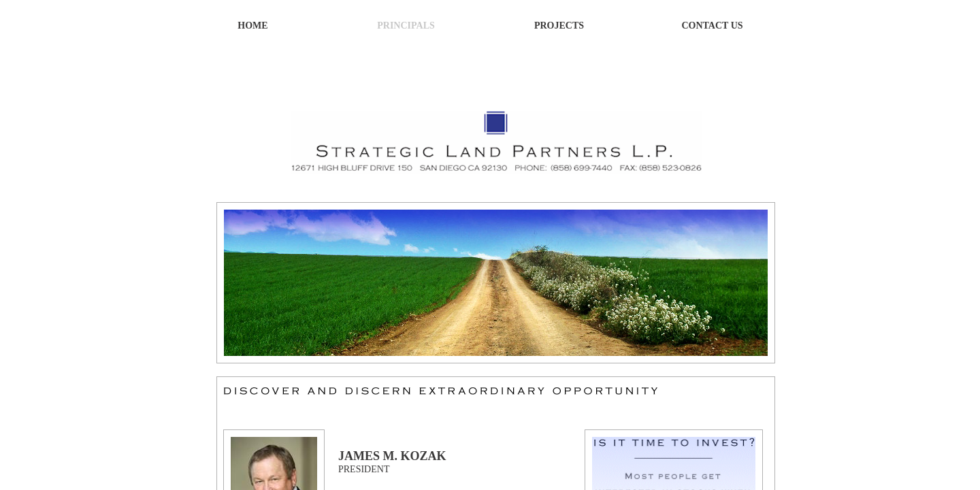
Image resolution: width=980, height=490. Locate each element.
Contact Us (712, 26)
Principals (406, 26)
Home (252, 26)
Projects (559, 26)
